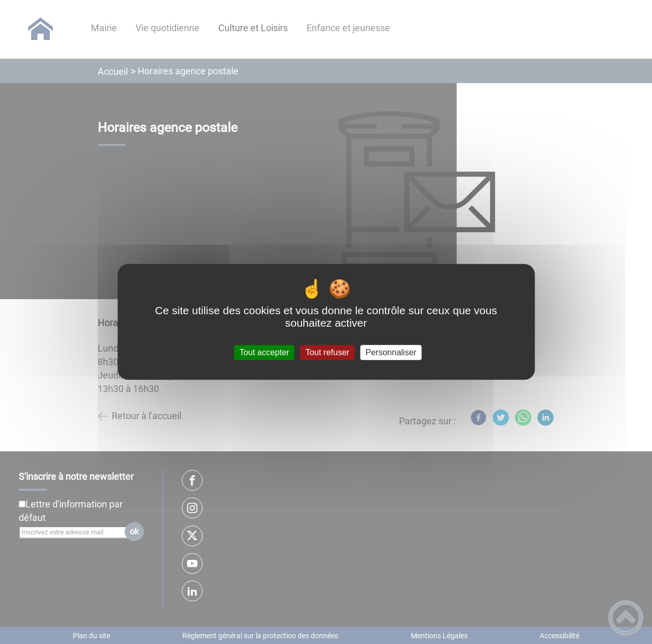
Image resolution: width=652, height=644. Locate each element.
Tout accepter (264, 352)
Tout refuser (327, 352)
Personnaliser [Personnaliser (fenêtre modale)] (391, 352)
